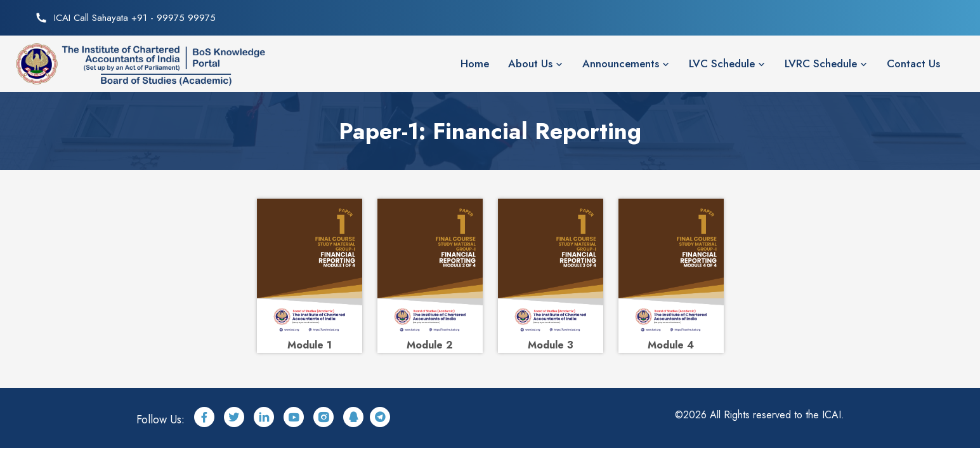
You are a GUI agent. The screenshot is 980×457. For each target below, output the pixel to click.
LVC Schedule (722, 63)
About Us (530, 63)
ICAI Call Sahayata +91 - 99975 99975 (135, 18)
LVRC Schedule (821, 63)
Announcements (621, 63)
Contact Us (913, 63)
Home (475, 63)
